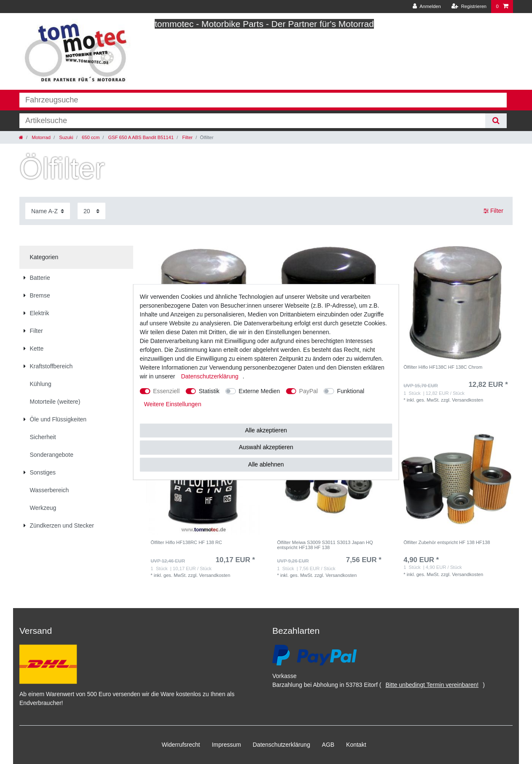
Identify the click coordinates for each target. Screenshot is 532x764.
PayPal (309, 391)
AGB (328, 745)
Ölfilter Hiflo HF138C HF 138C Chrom (443, 367)
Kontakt (356, 745)
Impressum (226, 745)
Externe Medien (259, 391)
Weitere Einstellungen (173, 404)
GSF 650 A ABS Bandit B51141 (140, 137)
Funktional (351, 391)
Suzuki (66, 137)
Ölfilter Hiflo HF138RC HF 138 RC (186, 542)
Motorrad (40, 137)
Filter (187, 137)
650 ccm (90, 137)
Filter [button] (493, 211)
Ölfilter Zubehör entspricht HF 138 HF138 (447, 542)
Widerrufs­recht (181, 745)
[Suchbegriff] (252, 121)
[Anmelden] (427, 7)
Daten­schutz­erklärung (282, 745)
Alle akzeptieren (266, 430)
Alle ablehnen (266, 464)
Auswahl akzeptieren (266, 447)
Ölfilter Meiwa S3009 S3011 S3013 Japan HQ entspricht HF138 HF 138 (325, 545)
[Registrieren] (469, 7)
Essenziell (166, 391)
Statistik (209, 391)
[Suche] (496, 121)
